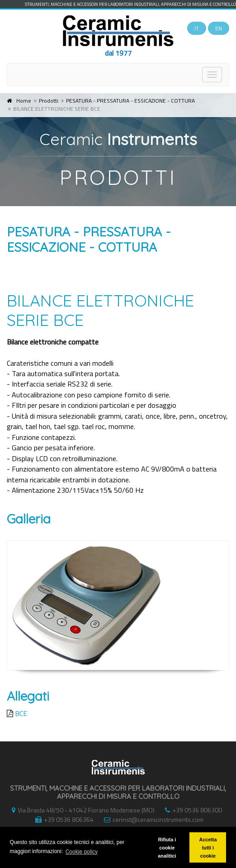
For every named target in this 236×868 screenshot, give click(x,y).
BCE (21, 713)
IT (197, 28)
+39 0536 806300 (191, 810)
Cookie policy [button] (82, 852)
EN (219, 28)
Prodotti (49, 101)
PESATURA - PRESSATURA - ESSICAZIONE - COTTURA (130, 101)
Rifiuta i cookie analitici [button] (167, 848)
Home (24, 101)
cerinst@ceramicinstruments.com (151, 819)
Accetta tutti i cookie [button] (208, 848)
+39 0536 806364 (62, 819)
